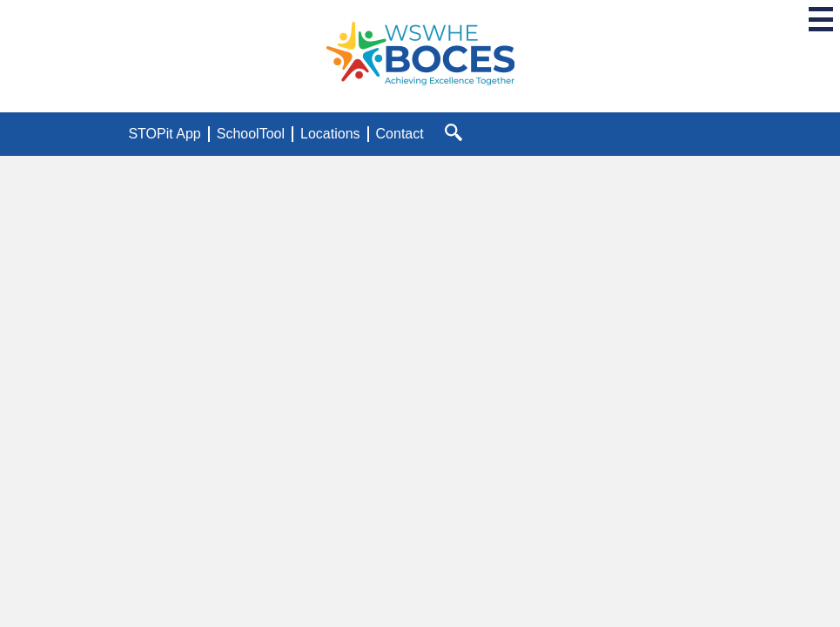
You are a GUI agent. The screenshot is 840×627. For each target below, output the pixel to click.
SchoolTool (251, 134)
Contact (400, 134)
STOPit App (164, 134)
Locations (330, 134)
